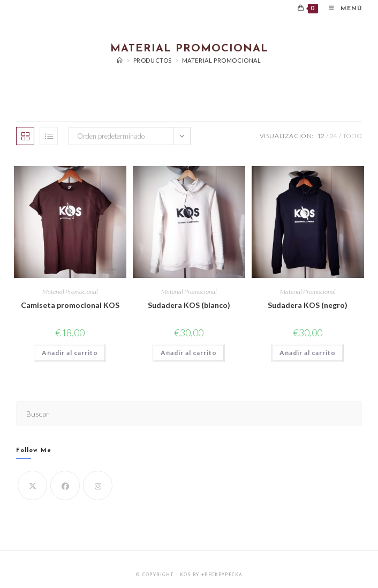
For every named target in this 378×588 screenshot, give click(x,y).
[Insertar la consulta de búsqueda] (189, 414)
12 (321, 136)
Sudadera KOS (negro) (308, 305)
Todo (352, 136)
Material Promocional (222, 60)
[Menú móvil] (341, 9)
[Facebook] (65, 485)
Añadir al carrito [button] (70, 353)
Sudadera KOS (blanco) (189, 305)
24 (334, 136)
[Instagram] (98, 485)
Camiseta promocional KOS (70, 305)
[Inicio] (120, 60)
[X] (32, 485)
